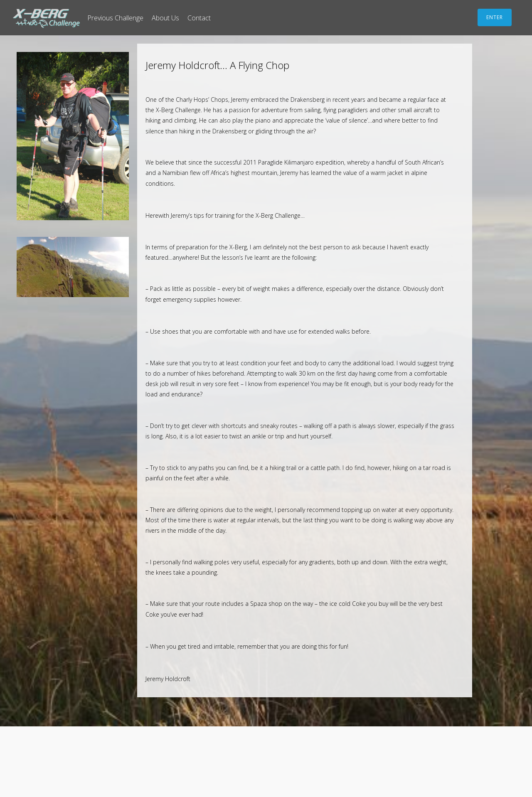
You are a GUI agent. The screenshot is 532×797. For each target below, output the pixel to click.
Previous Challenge (115, 18)
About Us (165, 18)
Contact (199, 18)
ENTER (495, 17)
